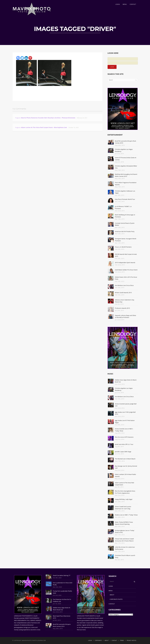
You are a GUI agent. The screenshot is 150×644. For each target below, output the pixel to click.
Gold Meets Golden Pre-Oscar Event (126, 270)
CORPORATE (98, 640)
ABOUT (112, 595)
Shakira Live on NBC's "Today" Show (126, 515)
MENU (125, 4)
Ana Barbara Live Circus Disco (124, 285)
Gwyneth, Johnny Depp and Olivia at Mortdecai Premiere (126, 316)
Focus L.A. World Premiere (123, 247)
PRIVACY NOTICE (131, 640)
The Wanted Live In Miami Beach (125, 459)
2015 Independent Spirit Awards (125, 263)
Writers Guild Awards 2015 (123, 293)
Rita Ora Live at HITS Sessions (124, 437)
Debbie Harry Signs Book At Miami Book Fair (62, 609)
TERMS (122, 640)
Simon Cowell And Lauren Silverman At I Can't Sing (123, 508)
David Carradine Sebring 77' (62, 575)
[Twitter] (22, 58)
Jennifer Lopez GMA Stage (123, 452)
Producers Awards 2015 (122, 308)
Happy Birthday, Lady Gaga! (124, 499)
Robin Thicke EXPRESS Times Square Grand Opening (124, 523)
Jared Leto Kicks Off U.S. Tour (124, 444)
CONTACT (133, 4)
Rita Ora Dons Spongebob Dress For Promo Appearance (125, 492)
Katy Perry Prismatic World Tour (125, 199)
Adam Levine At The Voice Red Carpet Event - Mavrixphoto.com (44, 127)
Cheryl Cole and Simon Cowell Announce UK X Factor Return (124, 540)
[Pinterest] (30, 58)
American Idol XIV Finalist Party (125, 231)
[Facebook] (18, 58)
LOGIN (118, 4)
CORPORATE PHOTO (116, 599)
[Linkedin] (26, 58)
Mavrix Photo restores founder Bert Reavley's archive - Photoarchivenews (48, 118)
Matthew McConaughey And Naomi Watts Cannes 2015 (126, 175)
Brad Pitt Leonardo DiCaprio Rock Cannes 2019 (62, 625)
